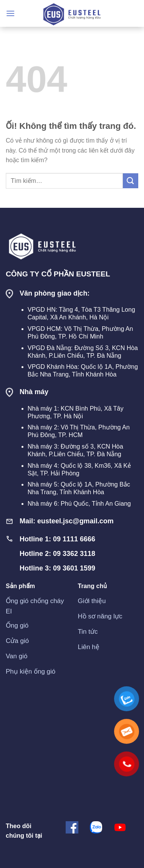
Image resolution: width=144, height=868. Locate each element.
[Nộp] (131, 181)
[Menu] (10, 13)
